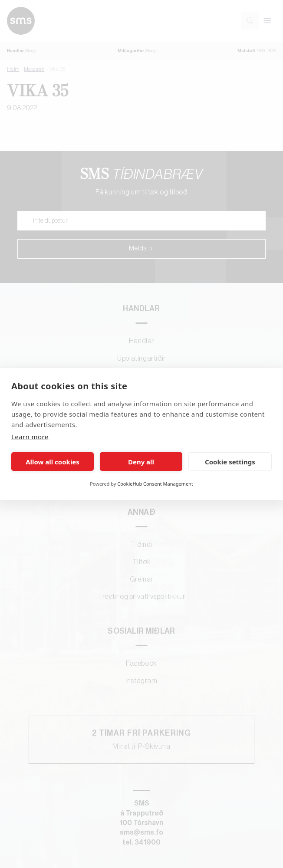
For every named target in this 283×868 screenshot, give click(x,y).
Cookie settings (230, 462)
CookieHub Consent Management (155, 484)
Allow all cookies (53, 462)
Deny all (141, 462)
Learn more (30, 437)
